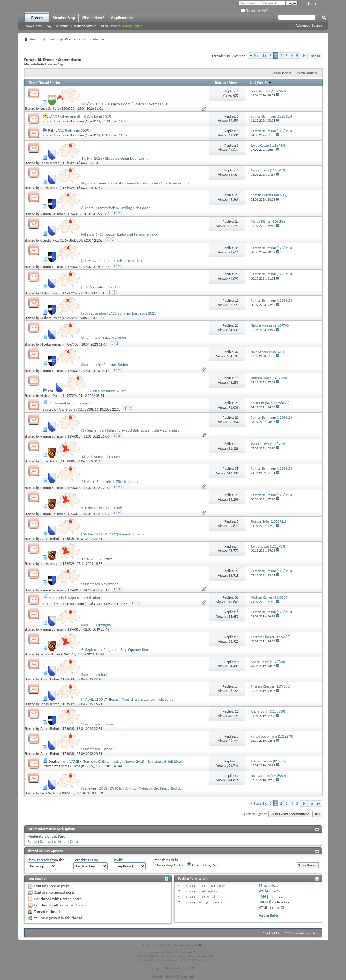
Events (53, 39)
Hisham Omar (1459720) (58, 293)
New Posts (34, 26)
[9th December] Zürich (99, 287)
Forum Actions (82, 26)
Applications (122, 18)
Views (234, 83)
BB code (265, 886)
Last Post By (261, 83)
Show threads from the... (48, 860)
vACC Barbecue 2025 (72, 131)
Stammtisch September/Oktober (74, 598)
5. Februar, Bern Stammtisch (104, 508)
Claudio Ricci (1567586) (58, 240)
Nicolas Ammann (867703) (60, 344)
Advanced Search (309, 26)
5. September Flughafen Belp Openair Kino (115, 650)
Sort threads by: (86, 860)
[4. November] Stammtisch (70, 403)
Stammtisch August (96, 625)
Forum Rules (268, 915)
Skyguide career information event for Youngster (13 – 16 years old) (135, 183)
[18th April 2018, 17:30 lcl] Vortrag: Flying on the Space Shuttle (131, 788)
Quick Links (108, 26)
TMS (191, 968)
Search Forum (305, 73)
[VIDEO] (265, 902)
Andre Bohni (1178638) (76, 409)
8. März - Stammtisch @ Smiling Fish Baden (116, 208)
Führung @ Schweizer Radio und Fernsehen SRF (119, 234)
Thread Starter (49, 83)
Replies (221, 83)
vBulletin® (172, 952)
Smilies (264, 891)
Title (32, 83)
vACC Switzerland (296, 933)
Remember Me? (254, 11)
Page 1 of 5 (263, 55)
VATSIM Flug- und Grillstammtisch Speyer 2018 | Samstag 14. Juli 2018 (125, 761)
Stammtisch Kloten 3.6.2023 (104, 338)
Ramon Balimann (41, 841)
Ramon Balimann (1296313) (79, 121)
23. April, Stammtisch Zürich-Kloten (109, 481)
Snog (204, 960)
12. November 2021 (97, 559)
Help (312, 4)
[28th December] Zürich (108, 391)
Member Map (64, 18)
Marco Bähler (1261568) (58, 654)
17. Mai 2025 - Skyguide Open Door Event (114, 158)
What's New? (93, 18)
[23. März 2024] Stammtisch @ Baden (111, 261)
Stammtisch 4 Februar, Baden (104, 364)
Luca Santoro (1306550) (58, 108)
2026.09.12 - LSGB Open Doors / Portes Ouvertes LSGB (125, 104)
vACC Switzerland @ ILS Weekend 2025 (79, 117)
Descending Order (204, 865)
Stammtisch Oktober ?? (100, 749)
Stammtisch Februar (97, 724)
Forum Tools (280, 73)
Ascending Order (167, 865)
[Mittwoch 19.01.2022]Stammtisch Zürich (114, 534)
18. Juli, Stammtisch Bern (101, 457)
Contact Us (271, 933)
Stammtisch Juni (94, 674)
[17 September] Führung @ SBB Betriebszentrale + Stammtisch (131, 430)
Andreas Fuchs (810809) (76, 766)
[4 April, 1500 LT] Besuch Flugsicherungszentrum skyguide (127, 699)
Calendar (61, 26)
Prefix (118, 860)
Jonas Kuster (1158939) (58, 163)
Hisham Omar (68, 841)
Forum (37, 18)
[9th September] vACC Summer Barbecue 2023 (119, 313)
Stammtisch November (99, 584)
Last (315, 56)
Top (317, 814)
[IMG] (263, 897)
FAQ (48, 26)
